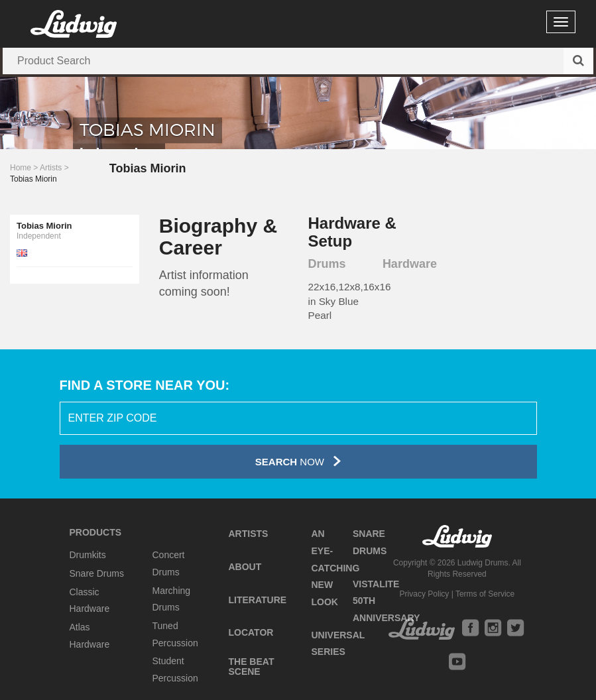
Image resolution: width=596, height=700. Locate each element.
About (245, 567)
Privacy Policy (425, 594)
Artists (51, 168)
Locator (251, 632)
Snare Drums (97, 573)
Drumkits (88, 555)
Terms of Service (485, 594)
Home (21, 168)
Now (298, 461)
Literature (257, 600)
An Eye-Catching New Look (335, 568)
